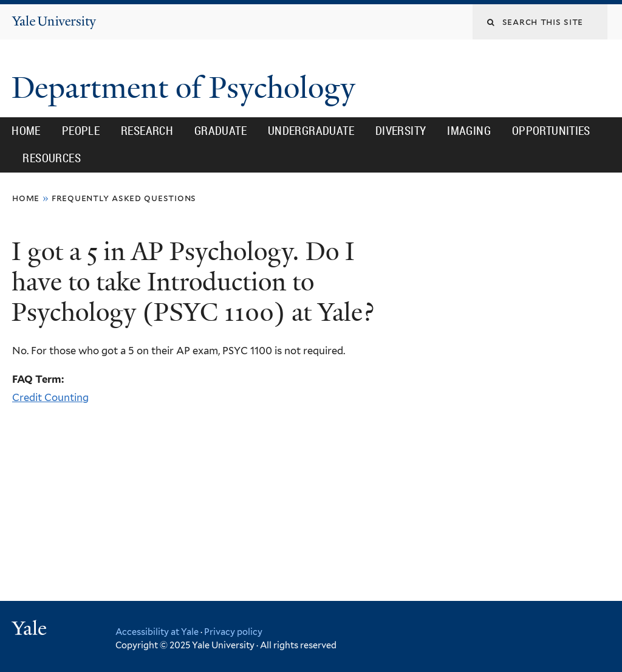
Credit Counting (50, 397)
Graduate (220, 131)
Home (26, 131)
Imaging (469, 131)
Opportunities (551, 131)
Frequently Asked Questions (124, 198)
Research (147, 131)
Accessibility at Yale (157, 632)
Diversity (401, 131)
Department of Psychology (187, 88)
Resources (52, 158)
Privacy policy (233, 632)
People (81, 131)
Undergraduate (311, 131)
